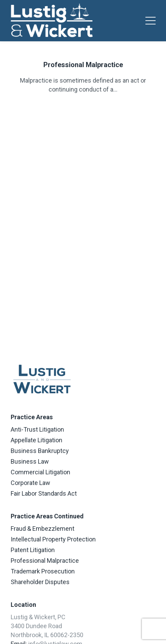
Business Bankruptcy (40, 451)
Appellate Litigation (37, 440)
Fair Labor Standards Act (44, 493)
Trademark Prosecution (43, 571)
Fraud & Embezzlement (43, 529)
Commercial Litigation (40, 472)
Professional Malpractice (83, 65)
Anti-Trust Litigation (37, 429)
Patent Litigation (33, 550)
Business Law (30, 461)
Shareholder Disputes (40, 582)
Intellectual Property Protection (53, 539)
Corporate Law (30, 483)
